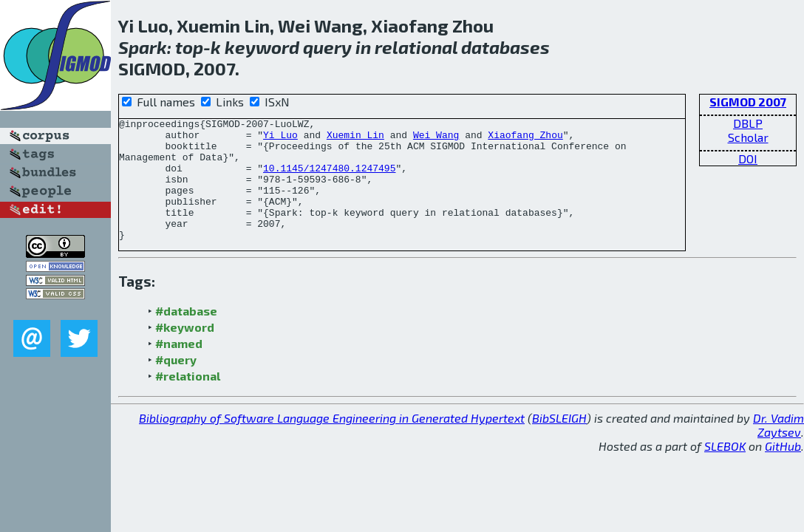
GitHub (783, 470)
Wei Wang (436, 139)
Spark (143, 47)
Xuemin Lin (355, 139)
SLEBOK (725, 470)
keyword (262, 47)
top (189, 47)
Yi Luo (280, 139)
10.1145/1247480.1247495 (329, 179)
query (327, 47)
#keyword (185, 351)
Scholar (748, 137)
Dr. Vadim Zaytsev (779, 449)
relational (416, 47)
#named (179, 368)
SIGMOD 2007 (748, 102)
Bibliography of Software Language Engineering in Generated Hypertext (332, 442)
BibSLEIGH (559, 442)
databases (505, 47)
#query (176, 384)
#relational (188, 400)
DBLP (748, 123)
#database (186, 335)
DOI (748, 158)
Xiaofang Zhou (525, 139)
